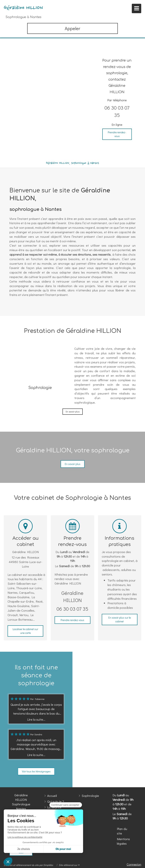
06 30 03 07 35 (72, 609)
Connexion (134, 864)
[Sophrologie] (40, 364)
